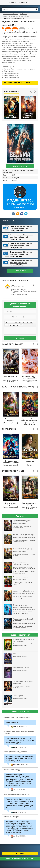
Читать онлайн (20, 271)
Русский (15, 181)
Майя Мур (27, 16)
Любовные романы (18, 170)
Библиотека (4, 3)
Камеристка (30, 461)
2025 (13, 175)
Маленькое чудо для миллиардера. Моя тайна (30, 377)
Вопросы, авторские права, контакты (20, 859)
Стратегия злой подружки (11, 420)
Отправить (20, 338)
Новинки (12, 3)
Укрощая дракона (11, 376)
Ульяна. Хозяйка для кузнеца (30, 504)
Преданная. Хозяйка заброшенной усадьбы (30, 420)
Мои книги (23, 3)
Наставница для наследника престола (11, 462)
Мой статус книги (20, 166)
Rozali (13, 285)
